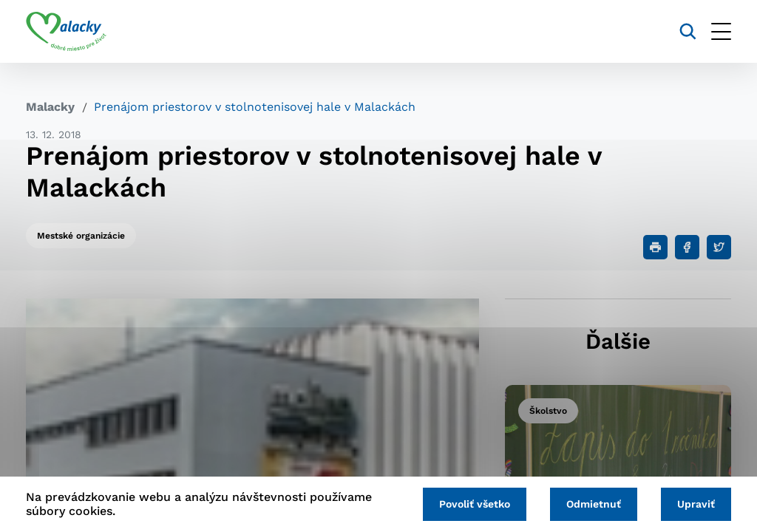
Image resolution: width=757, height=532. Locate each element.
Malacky (50, 107)
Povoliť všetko (475, 504)
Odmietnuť (594, 504)
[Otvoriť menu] (721, 31)
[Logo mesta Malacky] (66, 32)
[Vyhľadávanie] (688, 31)
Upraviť (696, 504)
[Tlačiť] (655, 247)
